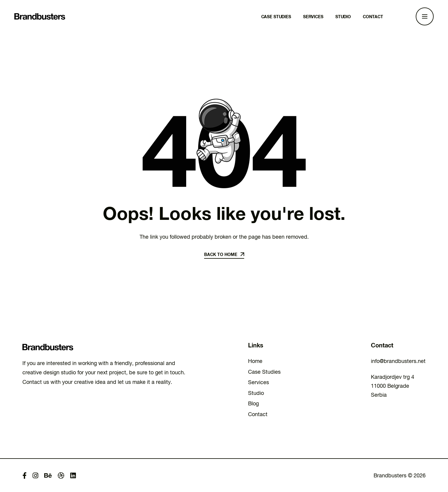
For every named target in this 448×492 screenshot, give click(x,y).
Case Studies (264, 372)
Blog (253, 403)
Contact (258, 414)
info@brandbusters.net (398, 361)
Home (255, 361)
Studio (256, 393)
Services (259, 382)
